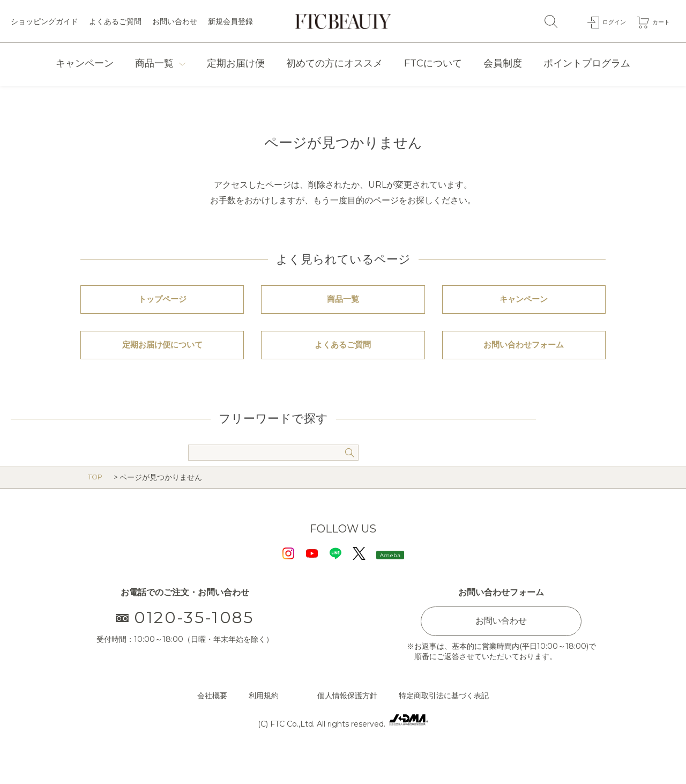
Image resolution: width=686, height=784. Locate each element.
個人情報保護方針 (347, 724)
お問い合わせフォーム (524, 367)
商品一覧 (154, 63)
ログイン (606, 21)
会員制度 (503, 63)
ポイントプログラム (587, 63)
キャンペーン (85, 63)
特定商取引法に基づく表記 (444, 724)
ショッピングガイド (44, 21)
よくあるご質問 (115, 21)
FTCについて (433, 63)
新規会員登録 (230, 21)
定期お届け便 (236, 63)
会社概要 (212, 724)
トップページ (162, 307)
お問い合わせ (175, 21)
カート (659, 21)
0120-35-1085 (185, 646)
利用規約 (264, 724)
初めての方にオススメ (334, 63)
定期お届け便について (162, 367)
